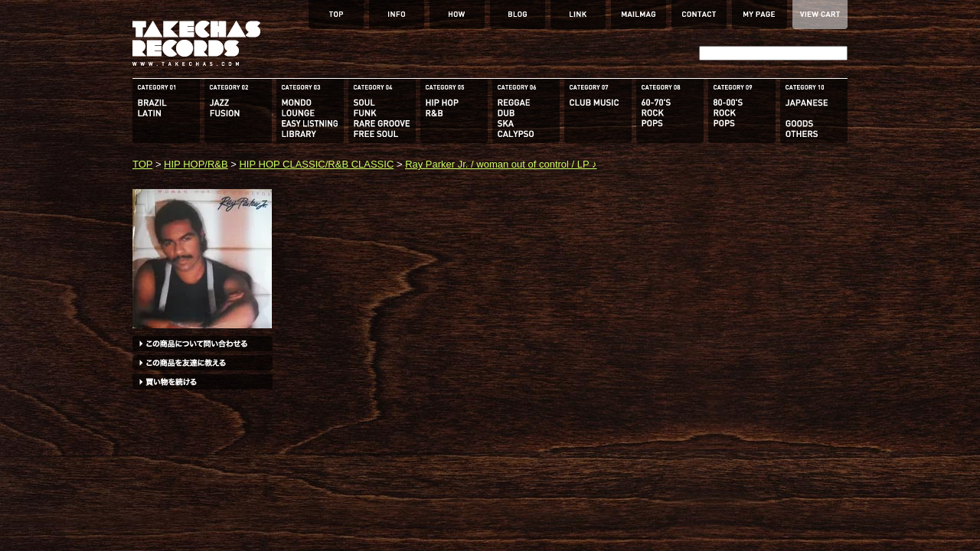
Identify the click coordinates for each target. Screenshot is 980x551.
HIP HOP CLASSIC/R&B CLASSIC (316, 164)
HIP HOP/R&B (196, 164)
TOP (142, 164)
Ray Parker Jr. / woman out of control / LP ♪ (501, 164)
